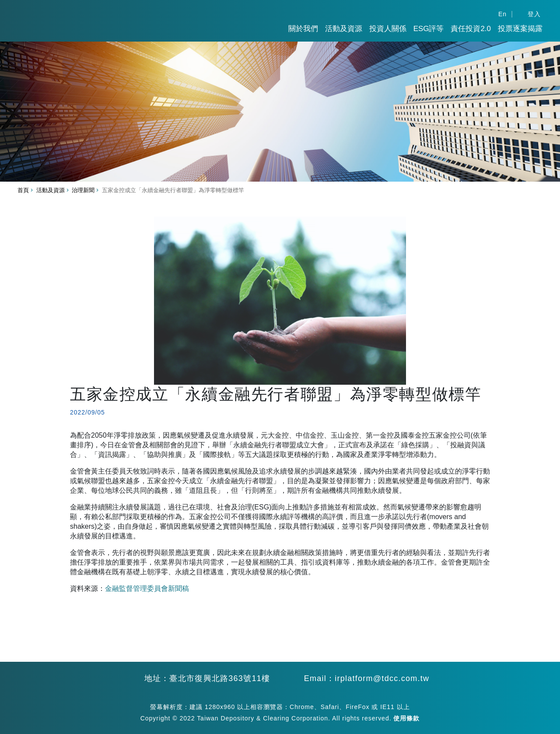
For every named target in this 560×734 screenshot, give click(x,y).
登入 (534, 14)
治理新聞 (83, 190)
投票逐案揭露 (520, 29)
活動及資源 (344, 29)
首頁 (23, 190)
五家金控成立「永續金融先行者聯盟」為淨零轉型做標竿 (173, 190)
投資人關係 (388, 29)
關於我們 (303, 29)
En (502, 14)
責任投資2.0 (471, 29)
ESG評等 (429, 29)
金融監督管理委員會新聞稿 (147, 588)
